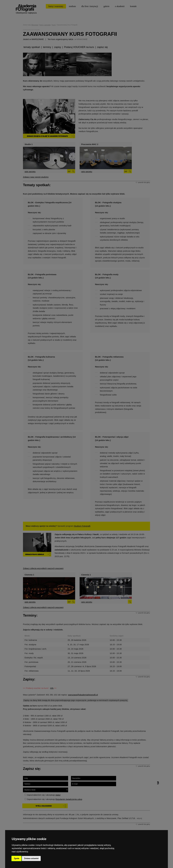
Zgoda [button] (16, 858)
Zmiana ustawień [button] (31, 858)
